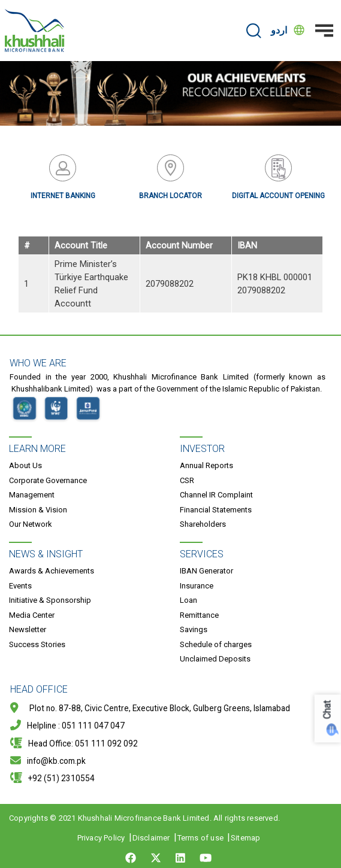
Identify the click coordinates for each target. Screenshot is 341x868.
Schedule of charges (216, 644)
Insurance (197, 586)
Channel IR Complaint (216, 495)
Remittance (199, 615)
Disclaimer (151, 838)
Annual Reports (206, 465)
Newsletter (28, 629)
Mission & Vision (38, 510)
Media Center (32, 615)
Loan (188, 600)
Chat (328, 710)
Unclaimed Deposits (215, 659)
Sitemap (245, 838)
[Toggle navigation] (324, 31)
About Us (25, 465)
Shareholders (203, 524)
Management (32, 495)
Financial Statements (216, 510)
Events (20, 586)
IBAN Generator (206, 571)
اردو (279, 30)
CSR (187, 480)
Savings (194, 629)
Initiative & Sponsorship (50, 600)
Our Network (31, 524)
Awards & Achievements (52, 571)
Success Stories (37, 644)
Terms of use (200, 838)
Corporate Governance (48, 480)
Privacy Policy (101, 838)
